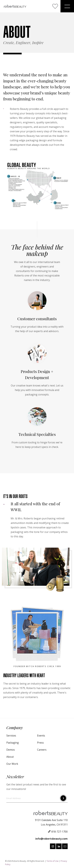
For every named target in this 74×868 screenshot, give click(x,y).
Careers (42, 750)
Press (40, 743)
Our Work (12, 764)
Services (11, 736)
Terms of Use (53, 861)
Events (41, 736)
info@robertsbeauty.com (51, 839)
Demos (11, 750)
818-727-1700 (60, 832)
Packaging (13, 743)
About (10, 757)
